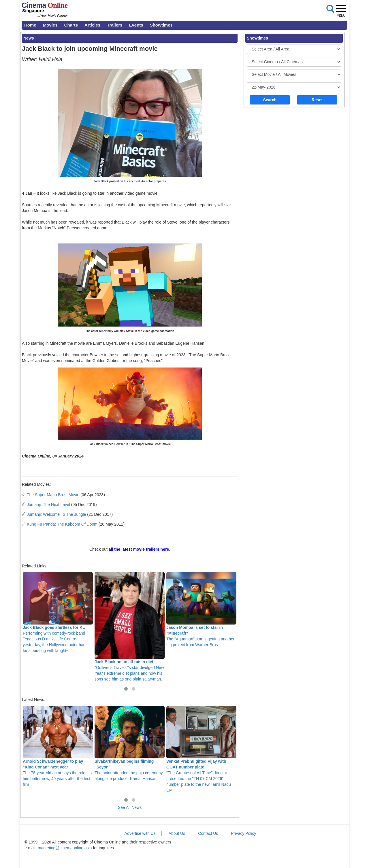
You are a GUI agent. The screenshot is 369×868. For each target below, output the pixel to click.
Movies (50, 25)
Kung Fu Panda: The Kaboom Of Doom (62, 524)
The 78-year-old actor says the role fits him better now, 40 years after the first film (58, 746)
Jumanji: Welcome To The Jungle (56, 514)
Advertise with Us (140, 833)
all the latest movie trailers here (139, 549)
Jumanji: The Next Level (48, 505)
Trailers (115, 25)
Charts (71, 25)
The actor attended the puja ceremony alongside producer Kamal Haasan (130, 743)
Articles (92, 25)
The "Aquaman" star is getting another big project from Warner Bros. (201, 610)
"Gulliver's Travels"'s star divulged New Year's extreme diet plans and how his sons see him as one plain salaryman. (130, 627)
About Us (177, 833)
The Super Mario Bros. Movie (53, 495)
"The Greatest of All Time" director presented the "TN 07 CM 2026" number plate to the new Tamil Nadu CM (201, 749)
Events (136, 25)
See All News (130, 807)
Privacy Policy (243, 833)
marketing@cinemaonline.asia (65, 848)
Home (30, 25)
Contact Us (208, 833)
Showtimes (161, 25)
